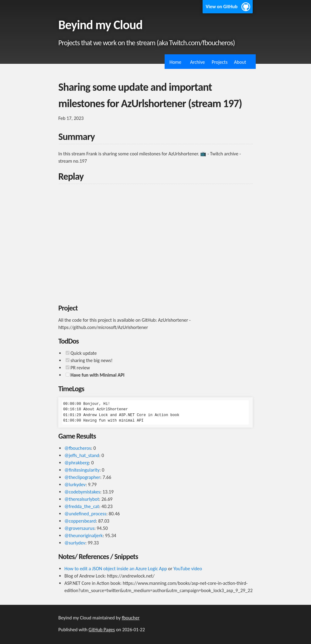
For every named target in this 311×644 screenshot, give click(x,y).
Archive (197, 62)
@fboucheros (78, 448)
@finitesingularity (82, 470)
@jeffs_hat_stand (82, 455)
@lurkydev (75, 485)
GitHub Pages (102, 630)
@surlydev (75, 543)
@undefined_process (85, 514)
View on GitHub (222, 7)
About (240, 62)
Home (175, 62)
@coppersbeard (80, 521)
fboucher (131, 618)
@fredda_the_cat (82, 506)
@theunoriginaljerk (84, 536)
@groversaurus (79, 528)
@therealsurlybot (82, 499)
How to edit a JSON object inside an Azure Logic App (116, 569)
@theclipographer (82, 477)
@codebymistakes (82, 492)
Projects (220, 62)
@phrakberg (77, 463)
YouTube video (188, 569)
